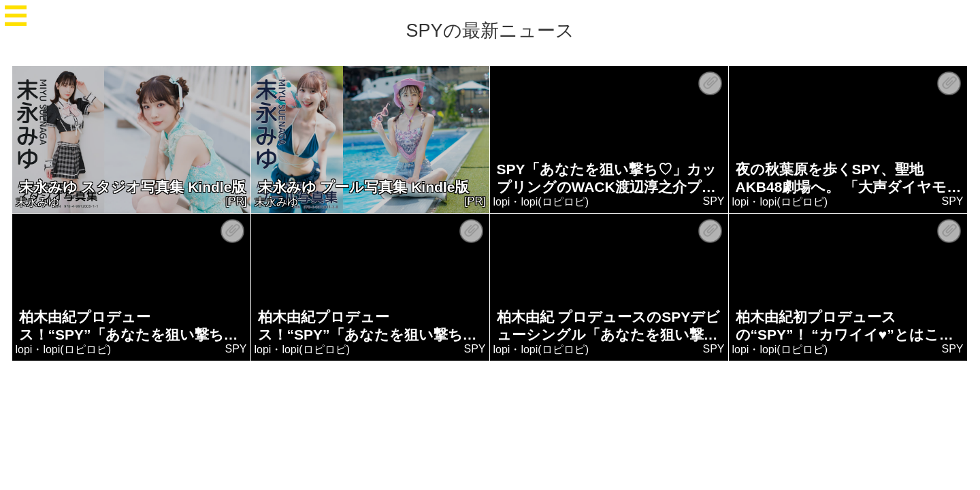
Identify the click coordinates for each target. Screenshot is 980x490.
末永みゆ (37, 202)
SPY (714, 201)
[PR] (236, 201)
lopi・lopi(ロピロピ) (541, 202)
